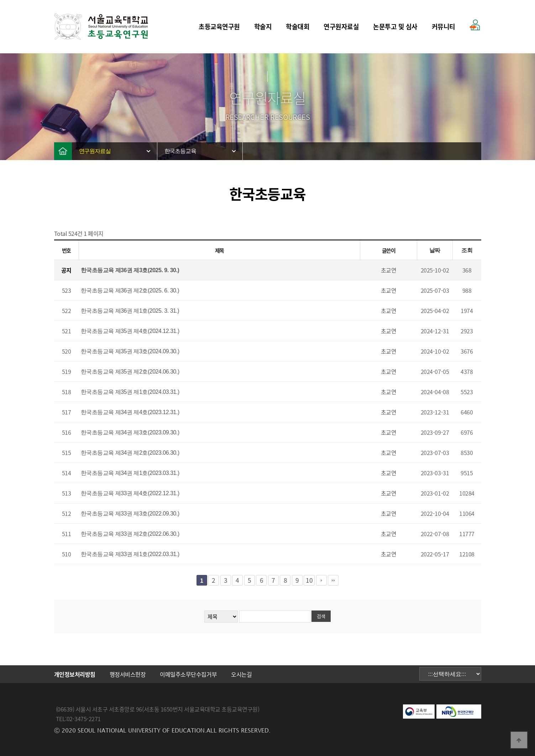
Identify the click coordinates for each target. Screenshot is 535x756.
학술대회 (298, 27)
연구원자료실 (341, 27)
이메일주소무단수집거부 (188, 674)
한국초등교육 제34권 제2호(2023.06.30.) (130, 453)
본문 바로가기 (0, 0)
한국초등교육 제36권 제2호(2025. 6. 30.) (130, 290)
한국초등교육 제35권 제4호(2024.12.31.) (130, 331)
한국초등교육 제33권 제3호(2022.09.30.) (130, 514)
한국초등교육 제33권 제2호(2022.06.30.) (130, 534)
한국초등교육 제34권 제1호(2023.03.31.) (130, 473)
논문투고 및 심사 (395, 27)
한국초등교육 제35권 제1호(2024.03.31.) (130, 392)
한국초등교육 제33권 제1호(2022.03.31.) (130, 554)
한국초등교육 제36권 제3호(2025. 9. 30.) (130, 270)
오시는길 (241, 674)
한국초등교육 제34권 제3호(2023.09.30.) (130, 432)
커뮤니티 (444, 27)
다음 (321, 580)
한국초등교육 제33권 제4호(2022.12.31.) (130, 493)
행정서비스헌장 (128, 674)
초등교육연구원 (219, 27)
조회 (467, 250)
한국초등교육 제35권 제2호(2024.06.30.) (130, 372)
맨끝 (333, 580)
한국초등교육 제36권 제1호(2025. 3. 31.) (130, 311)
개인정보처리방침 (75, 674)
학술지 (263, 27)
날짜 (435, 250)
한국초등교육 (180, 151)
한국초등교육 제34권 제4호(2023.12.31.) (130, 412)
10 (309, 580)
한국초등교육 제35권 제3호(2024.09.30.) (130, 351)
